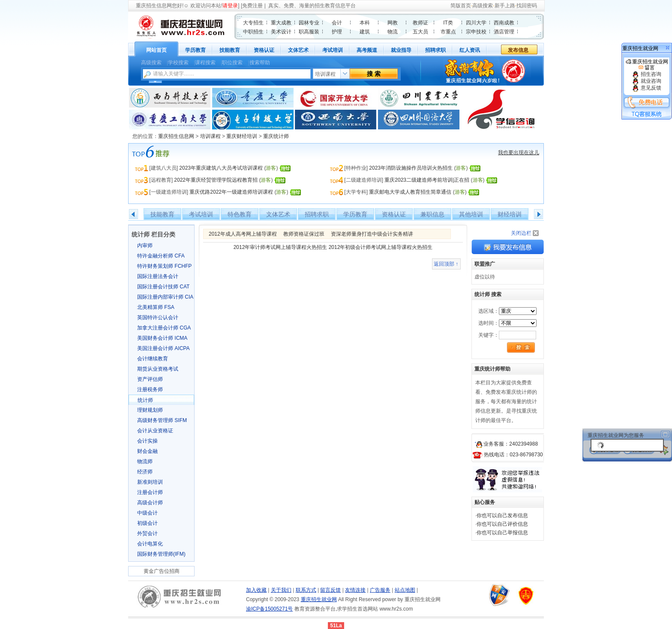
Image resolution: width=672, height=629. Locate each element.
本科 (365, 23)
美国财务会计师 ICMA (162, 338)
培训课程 (210, 136)
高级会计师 (150, 503)
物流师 (145, 461)
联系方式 (306, 590)
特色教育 (240, 214)
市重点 (448, 32)
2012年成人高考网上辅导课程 (243, 234)
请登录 (230, 6)
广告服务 (380, 590)
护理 (337, 32)
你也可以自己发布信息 (502, 515)
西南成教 (504, 23)
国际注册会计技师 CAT (163, 287)
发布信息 (518, 50)
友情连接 (355, 590)
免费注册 (252, 6)
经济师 (145, 472)
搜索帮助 (260, 63)
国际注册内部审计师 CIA (165, 297)
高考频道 (367, 50)
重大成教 (281, 23)
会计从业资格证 (155, 431)
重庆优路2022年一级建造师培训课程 (231, 192)
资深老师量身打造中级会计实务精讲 (372, 234)
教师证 (420, 23)
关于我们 (281, 590)
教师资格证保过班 (304, 234)
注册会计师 (150, 492)
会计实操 (147, 441)
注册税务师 (150, 389)
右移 (538, 214)
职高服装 (309, 32)
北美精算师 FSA (156, 307)
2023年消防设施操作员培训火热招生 (411, 168)
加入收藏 (256, 590)
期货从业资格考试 (158, 369)
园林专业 (309, 23)
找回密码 (527, 6)
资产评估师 (150, 379)
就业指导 (401, 50)
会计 (337, 23)
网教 (393, 23)
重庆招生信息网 (154, 6)
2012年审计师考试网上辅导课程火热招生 (280, 247)
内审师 (145, 246)
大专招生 (253, 23)
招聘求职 (435, 50)
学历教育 (195, 50)
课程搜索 (205, 63)
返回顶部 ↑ (446, 264)
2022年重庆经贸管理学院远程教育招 (216, 180)
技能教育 (230, 50)
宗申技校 (476, 32)
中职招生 (253, 32)
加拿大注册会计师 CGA (164, 328)
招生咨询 (646, 74)
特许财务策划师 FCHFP (164, 266)
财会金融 (147, 451)
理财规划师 (150, 410)
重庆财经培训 (242, 136)
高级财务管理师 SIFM (162, 420)
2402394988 (523, 444)
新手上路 (505, 6)
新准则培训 (150, 482)
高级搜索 (483, 6)
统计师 (145, 400)
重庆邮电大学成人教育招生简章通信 (410, 192)
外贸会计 (147, 533)
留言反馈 (330, 590)
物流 (393, 32)
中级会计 (147, 513)
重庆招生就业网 (647, 65)
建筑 (365, 32)
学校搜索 (178, 63)
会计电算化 (150, 544)
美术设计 (281, 32)
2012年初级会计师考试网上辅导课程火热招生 (381, 247)
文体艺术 (298, 50)
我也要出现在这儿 (519, 153)
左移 (133, 214)
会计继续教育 (153, 359)
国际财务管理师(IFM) (161, 554)
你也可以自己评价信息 (502, 524)
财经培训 (510, 214)
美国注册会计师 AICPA (163, 348)
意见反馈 (646, 88)
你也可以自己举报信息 (502, 533)
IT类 (448, 23)
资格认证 (264, 50)
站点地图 (405, 590)
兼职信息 (432, 214)
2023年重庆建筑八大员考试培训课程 (221, 168)
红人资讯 (470, 50)
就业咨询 (646, 81)
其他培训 (471, 214)
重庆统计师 (276, 136)
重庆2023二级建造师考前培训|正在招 (427, 180)
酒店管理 (504, 32)
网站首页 (156, 50)
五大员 (420, 32)
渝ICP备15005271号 (269, 609)
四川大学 (476, 23)
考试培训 (333, 50)
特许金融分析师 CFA (161, 256)
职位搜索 (232, 63)
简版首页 (461, 6)
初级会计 (147, 523)
